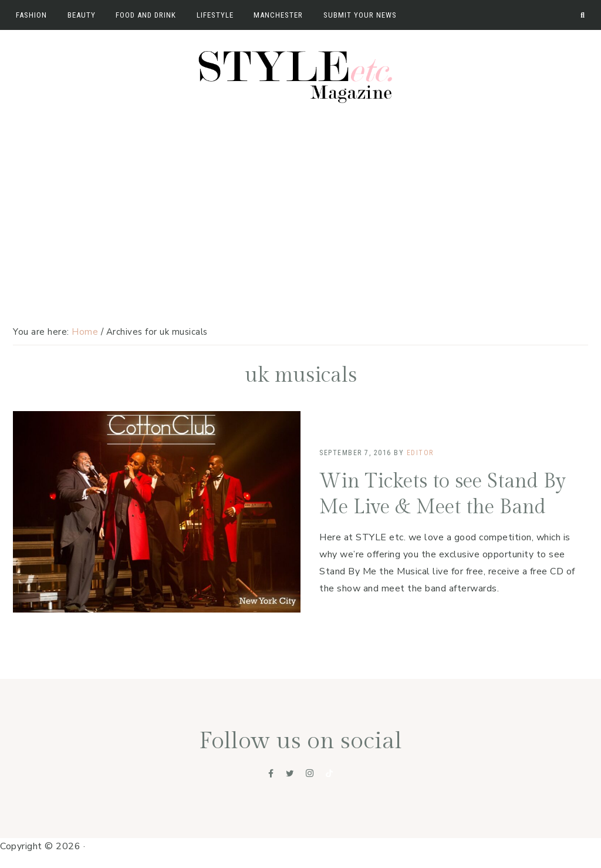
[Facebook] (271, 773)
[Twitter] (290, 773)
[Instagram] (310, 773)
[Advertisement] (300, 198)
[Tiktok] (329, 773)
